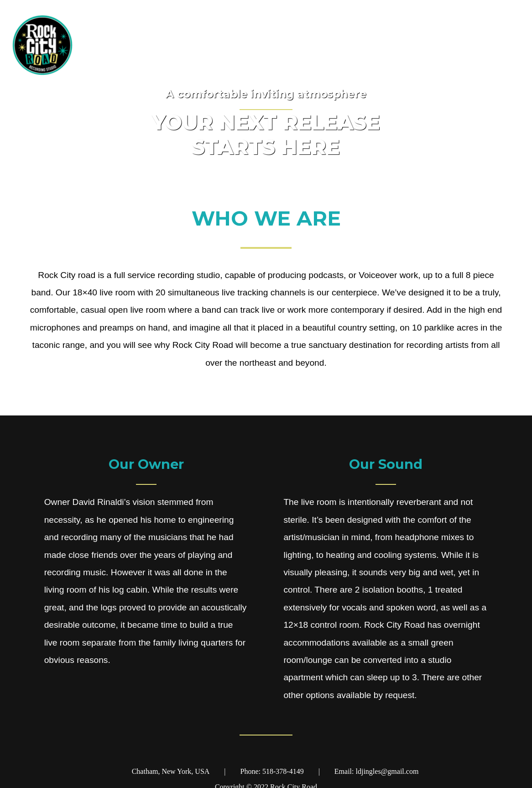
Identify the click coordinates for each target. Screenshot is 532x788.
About (500, 45)
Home (415, 45)
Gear (458, 45)
